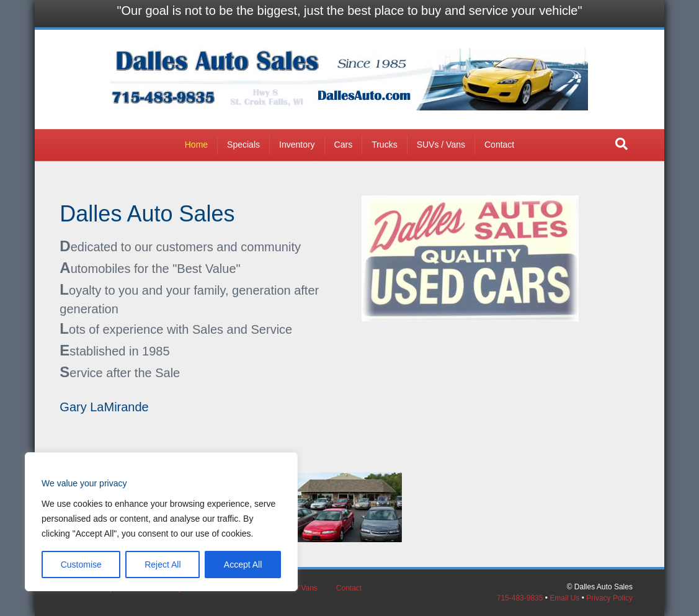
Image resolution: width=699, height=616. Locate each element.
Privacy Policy (609, 598)
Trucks (384, 145)
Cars (344, 145)
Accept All (243, 565)
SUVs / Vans (441, 145)
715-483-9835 (520, 598)
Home (196, 145)
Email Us (564, 598)
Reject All (163, 565)
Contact (499, 145)
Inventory (297, 145)
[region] (161, 522)
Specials (243, 145)
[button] (621, 144)
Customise (81, 565)
